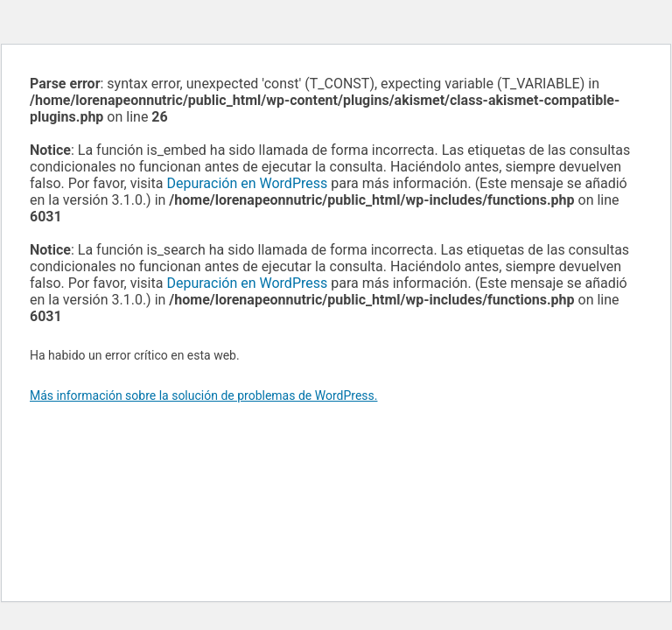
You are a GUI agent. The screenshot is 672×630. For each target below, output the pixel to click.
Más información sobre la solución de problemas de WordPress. (203, 395)
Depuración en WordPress (247, 183)
